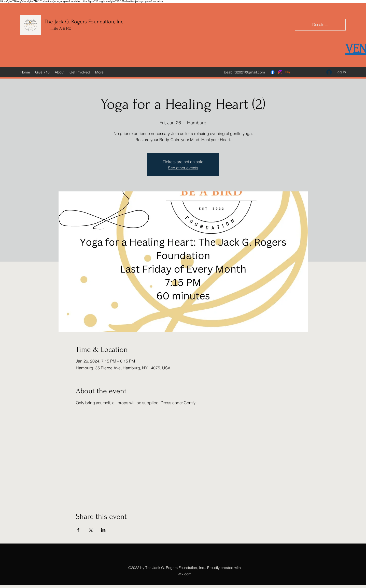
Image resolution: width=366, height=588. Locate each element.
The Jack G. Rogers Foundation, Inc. (85, 22)
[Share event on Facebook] (78, 530)
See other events (183, 168)
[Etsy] (288, 72)
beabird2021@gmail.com (244, 72)
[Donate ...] (320, 25)
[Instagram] (280, 72)
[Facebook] (273, 72)
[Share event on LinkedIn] (103, 530)
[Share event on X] (91, 530)
